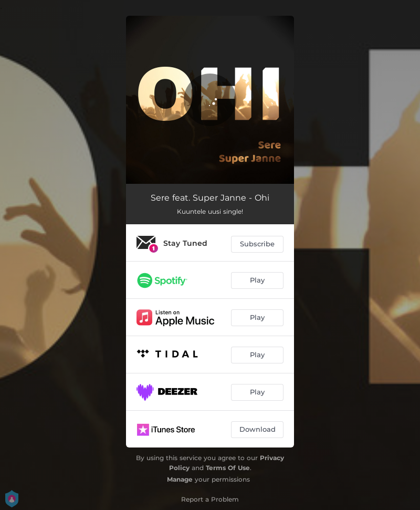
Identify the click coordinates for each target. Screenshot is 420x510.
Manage (180, 479)
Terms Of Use (228, 468)
